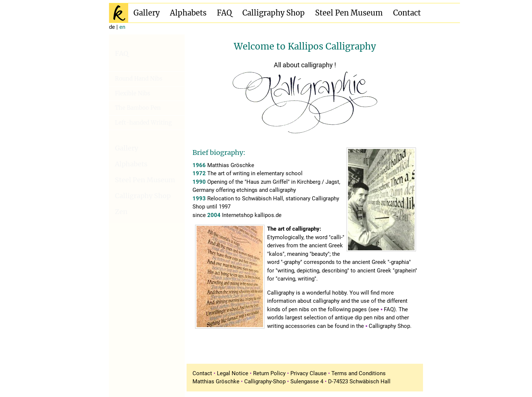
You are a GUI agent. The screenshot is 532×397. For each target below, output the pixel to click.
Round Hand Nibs (139, 79)
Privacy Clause (308, 373)
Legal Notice (233, 373)
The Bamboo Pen (138, 108)
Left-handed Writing (143, 123)
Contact (407, 13)
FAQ (224, 13)
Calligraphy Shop (274, 13)
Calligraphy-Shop (265, 381)
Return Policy (269, 373)
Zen (121, 212)
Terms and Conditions (359, 373)
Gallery (146, 13)
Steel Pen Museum (349, 13)
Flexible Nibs (133, 93)
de (112, 27)
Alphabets (188, 13)
